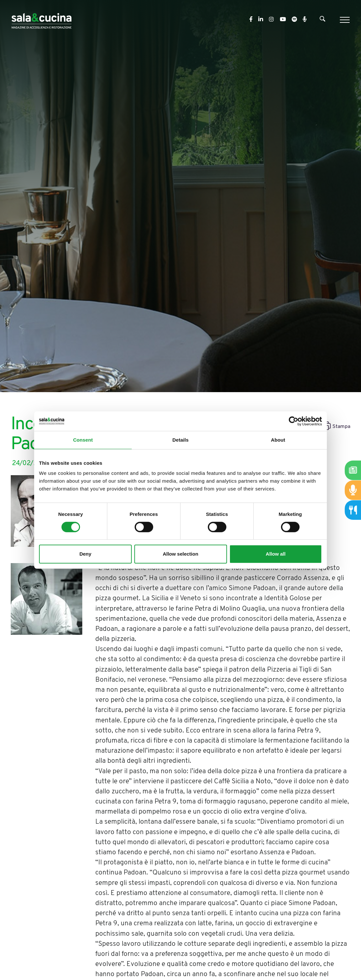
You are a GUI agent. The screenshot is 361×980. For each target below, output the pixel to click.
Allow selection (180, 554)
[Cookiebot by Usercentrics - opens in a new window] (294, 421)
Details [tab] (180, 440)
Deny (85, 554)
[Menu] (344, 20)
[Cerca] (322, 20)
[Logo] (41, 20)
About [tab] (278, 440)
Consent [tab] (83, 440)
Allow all (276, 554)
